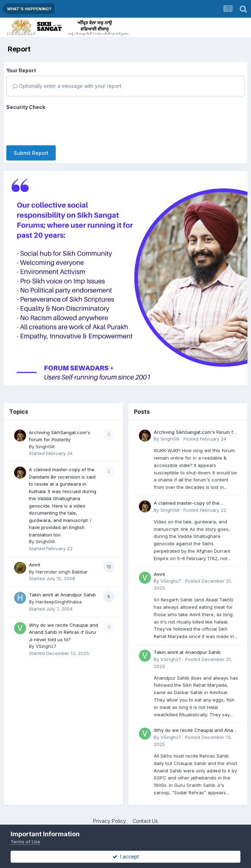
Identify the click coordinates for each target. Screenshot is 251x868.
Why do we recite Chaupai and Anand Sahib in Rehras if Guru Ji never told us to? (63, 626)
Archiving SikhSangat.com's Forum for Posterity (196, 426)
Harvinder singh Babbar (62, 565)
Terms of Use (25, 842)
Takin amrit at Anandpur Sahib (62, 588)
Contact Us (145, 815)
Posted (205, 433)
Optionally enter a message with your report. (68, 86)
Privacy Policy (109, 815)
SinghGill (45, 440)
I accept (126, 857)
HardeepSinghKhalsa (59, 595)
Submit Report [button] (31, 125)
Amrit (35, 558)
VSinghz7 (46, 640)
